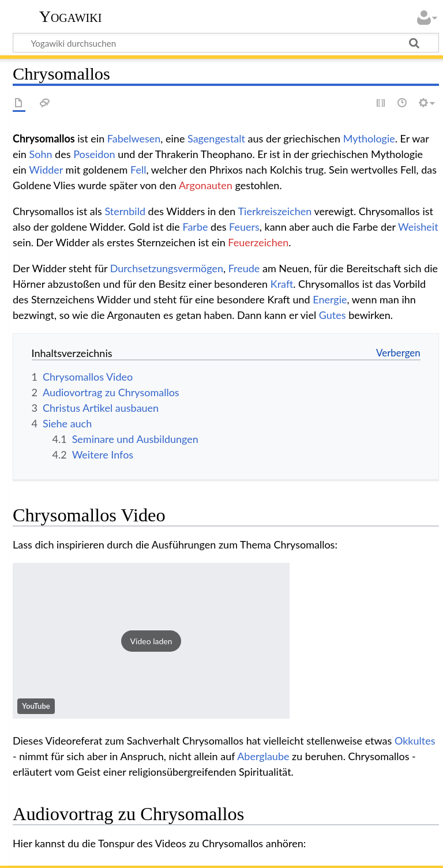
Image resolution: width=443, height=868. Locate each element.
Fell (138, 170)
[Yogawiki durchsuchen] (226, 43)
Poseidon (94, 154)
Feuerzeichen (258, 242)
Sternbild (125, 211)
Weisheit (418, 227)
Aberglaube (263, 756)
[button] (151, 641)
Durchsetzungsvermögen (167, 268)
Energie (330, 299)
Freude (244, 268)
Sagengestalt (216, 138)
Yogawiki (71, 17)
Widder (46, 170)
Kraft (282, 284)
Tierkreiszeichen (275, 211)
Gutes (333, 315)
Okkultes (415, 741)
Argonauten (206, 185)
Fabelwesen (134, 138)
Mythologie (369, 138)
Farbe (195, 227)
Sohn (41, 154)
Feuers (244, 227)
